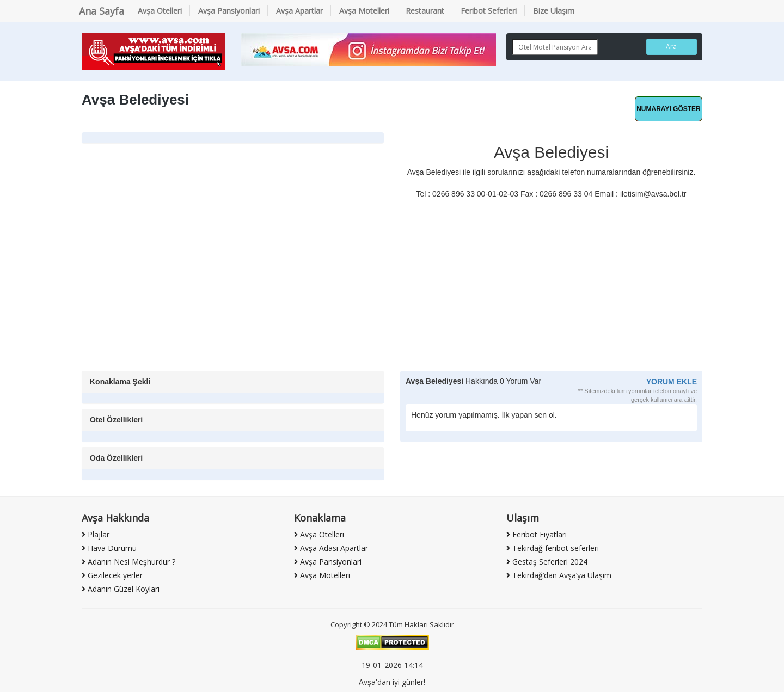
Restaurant (425, 11)
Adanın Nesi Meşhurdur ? (128, 562)
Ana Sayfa (102, 11)
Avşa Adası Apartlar (331, 548)
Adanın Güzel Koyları (121, 589)
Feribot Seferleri (489, 11)
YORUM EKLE (672, 382)
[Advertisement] (392, 289)
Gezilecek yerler (112, 575)
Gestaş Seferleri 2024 (547, 562)
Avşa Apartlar (299, 11)
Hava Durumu (109, 548)
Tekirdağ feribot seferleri (553, 548)
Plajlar (96, 534)
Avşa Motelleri (364, 11)
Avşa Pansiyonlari (229, 11)
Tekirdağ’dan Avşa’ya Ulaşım (559, 575)
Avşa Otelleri (160, 11)
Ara (671, 47)
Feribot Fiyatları (537, 534)
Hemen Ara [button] (669, 109)
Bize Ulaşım (554, 11)
